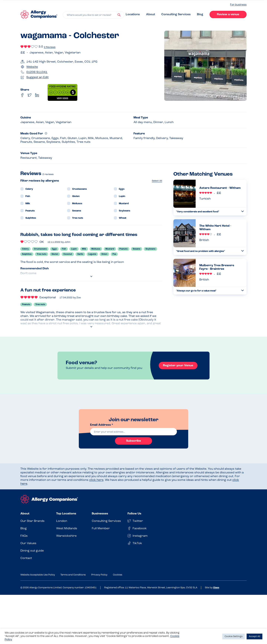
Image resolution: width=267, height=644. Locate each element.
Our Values (28, 543)
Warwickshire (66, 536)
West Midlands (67, 529)
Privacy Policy (99, 575)
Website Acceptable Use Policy (38, 575)
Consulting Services (176, 14)
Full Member (101, 529)
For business (238, 5)
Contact (26, 558)
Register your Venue (178, 366)
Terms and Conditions (73, 575)
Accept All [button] (254, 636)
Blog (200, 14)
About (151, 14)
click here (96, 480)
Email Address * (102, 425)
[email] (133, 432)
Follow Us (134, 514)
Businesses (100, 514)
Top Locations (66, 514)
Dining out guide (32, 551)
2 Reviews (50, 47)
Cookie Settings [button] (234, 636)
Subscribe (133, 441)
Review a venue (228, 14)
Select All (157, 181)
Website (32, 67)
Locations (133, 14)
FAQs (24, 536)
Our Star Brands (32, 521)
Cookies (118, 575)
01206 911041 (37, 72)
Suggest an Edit (37, 77)
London (62, 521)
